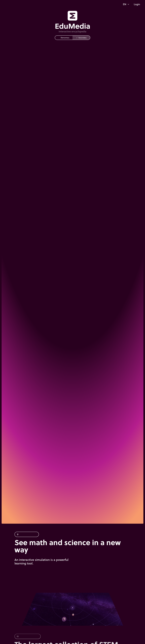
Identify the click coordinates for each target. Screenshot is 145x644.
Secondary (81, 38)
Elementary (64, 38)
